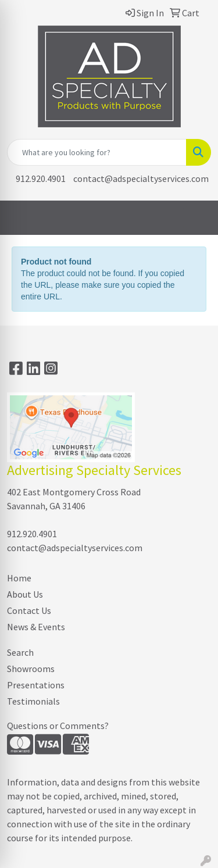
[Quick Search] (97, 152)
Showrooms (31, 669)
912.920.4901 (41, 178)
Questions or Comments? (58, 726)
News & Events (36, 627)
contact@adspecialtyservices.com (141, 178)
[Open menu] (195, 218)
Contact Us (29, 610)
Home (19, 578)
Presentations (36, 685)
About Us (25, 594)
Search (20, 652)
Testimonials (33, 701)
